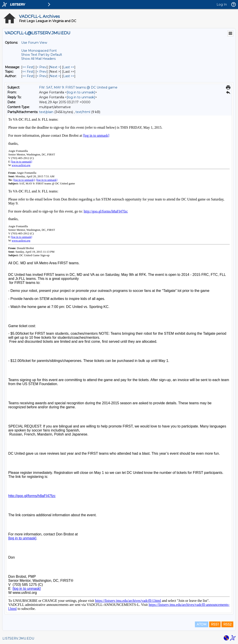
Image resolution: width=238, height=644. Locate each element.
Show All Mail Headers (38, 59)
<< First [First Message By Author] (28, 76)
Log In (222, 4)
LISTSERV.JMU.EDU (18, 638)
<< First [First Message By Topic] (28, 72)
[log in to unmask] (81, 92)
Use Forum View (34, 43)
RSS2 (227, 624)
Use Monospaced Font (39, 51)
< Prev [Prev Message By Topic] (42, 72)
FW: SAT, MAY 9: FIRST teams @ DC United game (78, 87)
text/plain (46, 112)
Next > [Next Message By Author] (55, 76)
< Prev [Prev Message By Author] (42, 76)
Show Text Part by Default (42, 55)
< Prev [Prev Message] (42, 67)
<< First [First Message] (28, 67)
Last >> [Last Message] (69, 67)
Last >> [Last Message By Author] (69, 76)
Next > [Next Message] (55, 67)
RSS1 (215, 624)
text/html (83, 112)
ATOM (202, 624)
